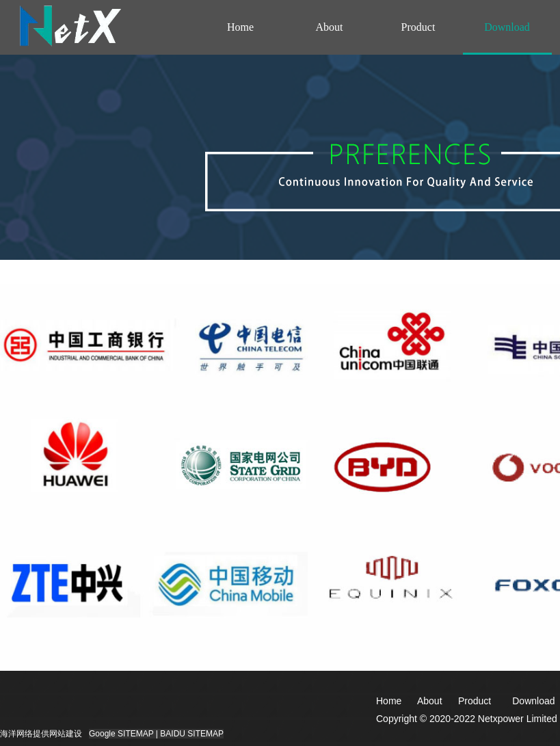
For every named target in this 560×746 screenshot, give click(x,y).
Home (240, 27)
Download (507, 27)
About (330, 27)
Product (418, 27)
